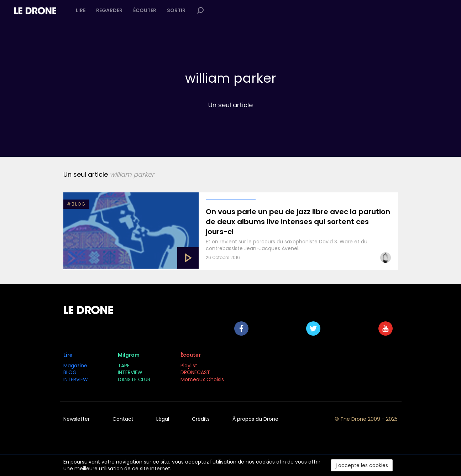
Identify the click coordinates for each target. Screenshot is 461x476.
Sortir (176, 10)
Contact (123, 419)
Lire (81, 10)
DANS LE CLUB (134, 379)
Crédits (201, 419)
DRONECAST (195, 372)
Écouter (145, 10)
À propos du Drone (255, 419)
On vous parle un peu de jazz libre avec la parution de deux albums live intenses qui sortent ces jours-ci (298, 222)
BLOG (70, 372)
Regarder (109, 10)
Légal (163, 419)
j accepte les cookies (362, 465)
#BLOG (76, 204)
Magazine (75, 366)
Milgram (129, 355)
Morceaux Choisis (203, 379)
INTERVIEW (76, 379)
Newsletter (77, 419)
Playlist (189, 366)
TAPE (124, 366)
